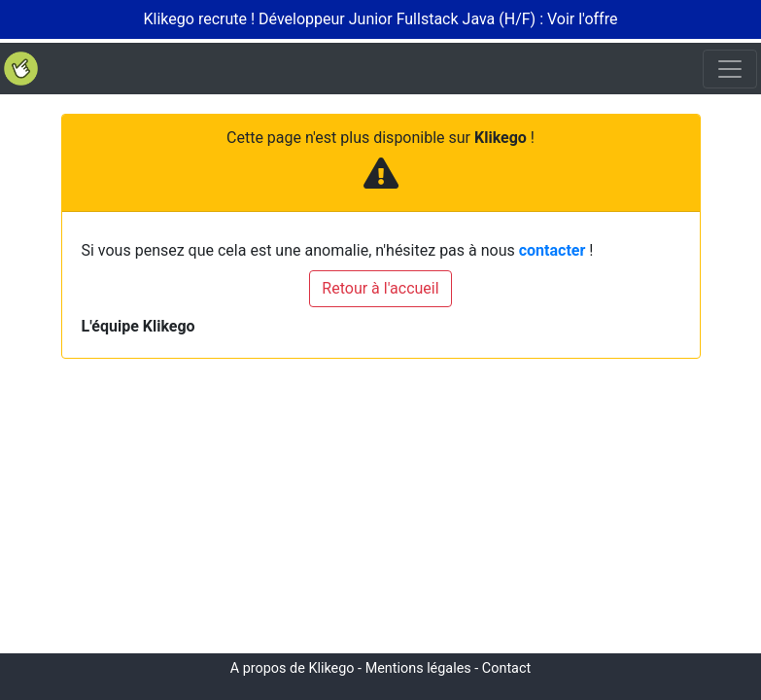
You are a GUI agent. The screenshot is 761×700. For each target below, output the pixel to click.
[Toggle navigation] (730, 69)
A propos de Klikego (293, 668)
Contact (506, 668)
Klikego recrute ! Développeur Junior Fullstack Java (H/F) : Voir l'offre (381, 19)
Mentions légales (418, 668)
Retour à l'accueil (380, 288)
